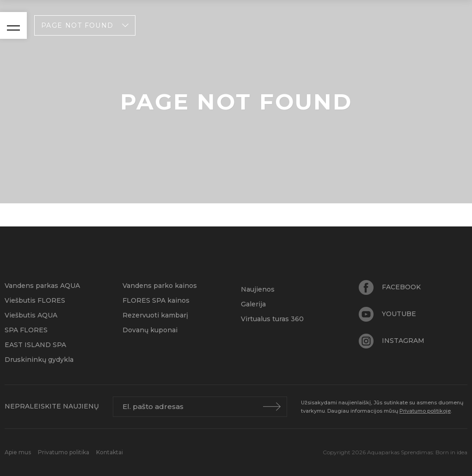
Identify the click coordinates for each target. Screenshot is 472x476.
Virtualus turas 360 (272, 319)
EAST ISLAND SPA (35, 345)
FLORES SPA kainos (156, 300)
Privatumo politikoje (425, 411)
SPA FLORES (26, 330)
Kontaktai (110, 452)
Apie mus (18, 452)
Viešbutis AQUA (31, 315)
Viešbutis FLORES (35, 300)
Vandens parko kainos (160, 286)
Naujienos (258, 289)
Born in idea (451, 452)
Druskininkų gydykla (39, 360)
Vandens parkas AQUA (42, 286)
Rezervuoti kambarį (155, 315)
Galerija (253, 304)
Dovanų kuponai (150, 330)
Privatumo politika (64, 452)
